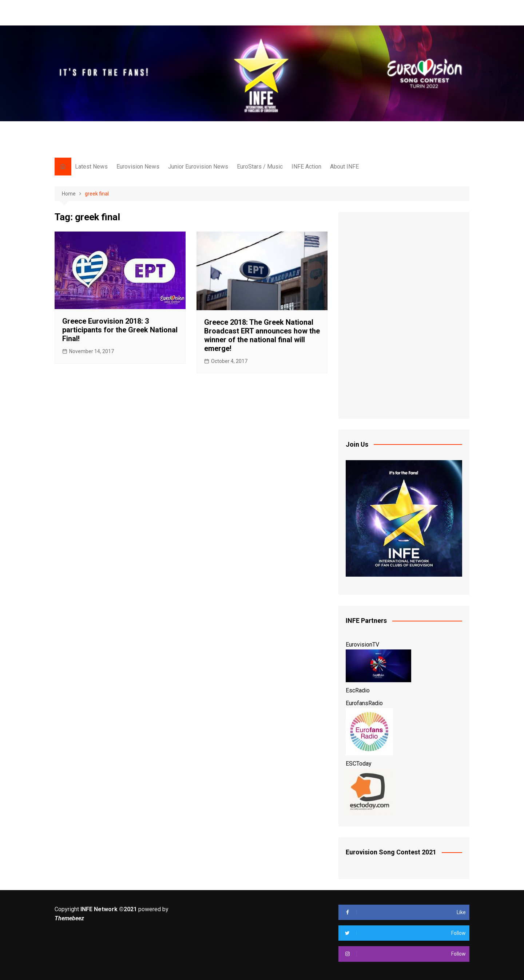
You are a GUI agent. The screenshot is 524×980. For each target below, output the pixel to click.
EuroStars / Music (260, 167)
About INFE (344, 167)
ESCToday (359, 764)
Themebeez (69, 918)
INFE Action (306, 167)
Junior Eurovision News (198, 167)
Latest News (91, 167)
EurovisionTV (362, 645)
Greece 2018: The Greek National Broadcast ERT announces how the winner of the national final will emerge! (262, 335)
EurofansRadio (364, 703)
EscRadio (358, 690)
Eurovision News (138, 167)
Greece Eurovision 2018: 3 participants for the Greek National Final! (120, 330)
